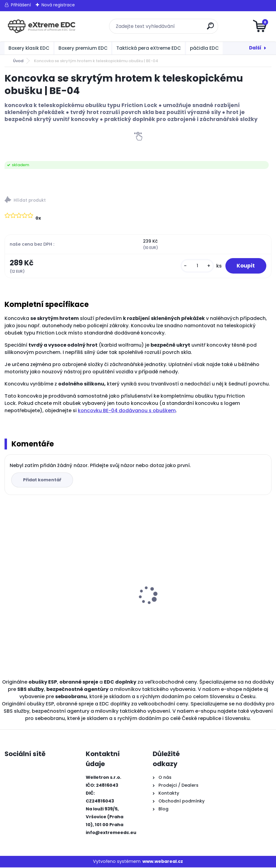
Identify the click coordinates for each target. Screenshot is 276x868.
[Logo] (42, 26)
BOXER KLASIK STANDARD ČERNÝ (173, 588)
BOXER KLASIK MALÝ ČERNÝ (234, 568)
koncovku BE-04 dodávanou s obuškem (127, 411)
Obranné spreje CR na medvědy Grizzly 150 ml (104, 588)
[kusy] (195, 266)
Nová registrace (58, 5)
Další (255, 48)
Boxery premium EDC (83, 48)
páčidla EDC (204, 48)
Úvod (18, 61)
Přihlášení (21, 5)
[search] (211, 28)
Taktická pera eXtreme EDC (149, 48)
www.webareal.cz (163, 862)
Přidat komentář (43, 480)
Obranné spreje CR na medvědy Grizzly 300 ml (37, 588)
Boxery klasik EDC (29, 48)
